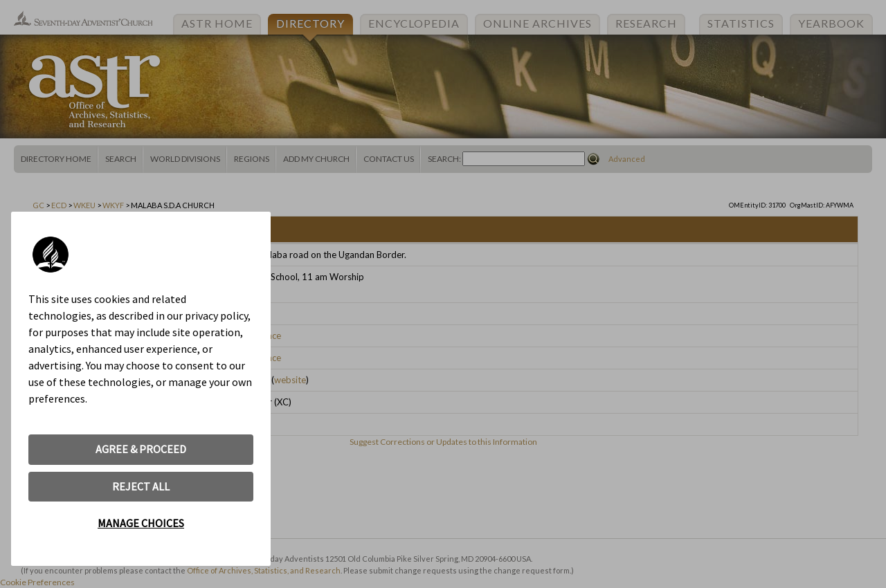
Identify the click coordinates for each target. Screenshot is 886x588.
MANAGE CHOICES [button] (141, 523)
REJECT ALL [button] (141, 486)
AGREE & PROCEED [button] (141, 449)
